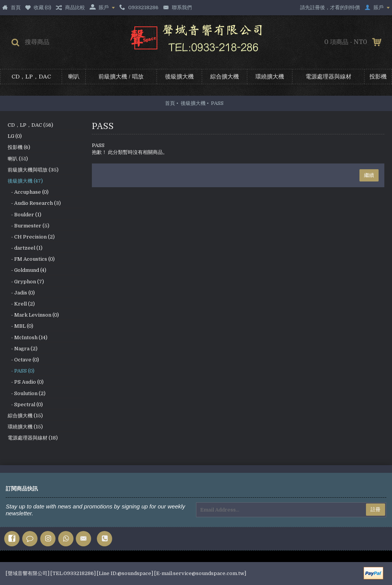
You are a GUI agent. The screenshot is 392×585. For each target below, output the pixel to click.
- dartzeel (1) (25, 248)
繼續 (369, 175)
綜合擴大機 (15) (25, 416)
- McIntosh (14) (28, 337)
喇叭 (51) (18, 159)
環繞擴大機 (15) (25, 427)
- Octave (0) (23, 360)
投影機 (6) (19, 147)
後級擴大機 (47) (25, 181)
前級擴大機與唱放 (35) (33, 170)
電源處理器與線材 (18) (33, 438)
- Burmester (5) (29, 226)
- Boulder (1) (24, 215)
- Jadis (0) (21, 293)
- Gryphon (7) (26, 282)
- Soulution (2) (27, 393)
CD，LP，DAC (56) (30, 125)
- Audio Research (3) (34, 203)
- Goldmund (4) (27, 270)
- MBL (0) (20, 326)
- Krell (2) (21, 304)
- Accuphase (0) (28, 192)
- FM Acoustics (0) (31, 259)
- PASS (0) (21, 371)
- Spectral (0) (25, 404)
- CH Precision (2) (31, 237)
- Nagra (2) (23, 349)
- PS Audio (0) (26, 382)
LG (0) (15, 136)
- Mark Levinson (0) (33, 315)
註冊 (376, 509)
